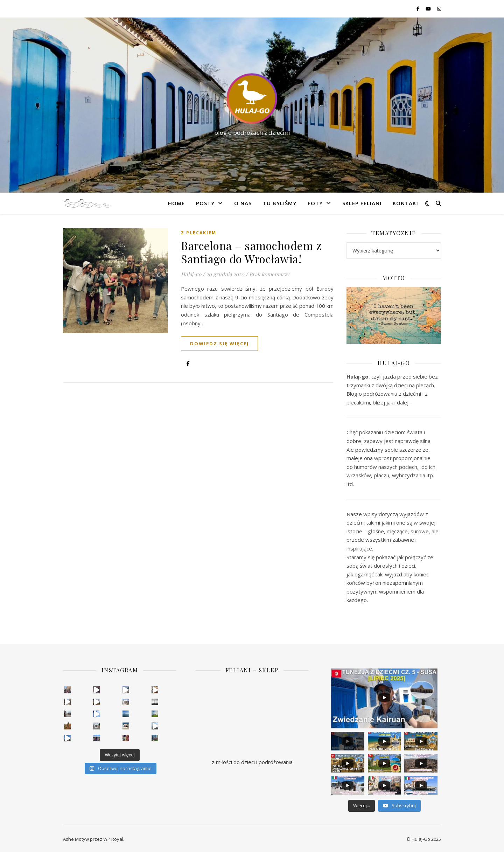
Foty (315, 203)
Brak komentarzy (269, 274)
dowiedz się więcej (219, 344)
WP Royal (113, 839)
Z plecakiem (199, 233)
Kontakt (406, 203)
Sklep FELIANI (362, 203)
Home (176, 203)
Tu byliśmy (280, 203)
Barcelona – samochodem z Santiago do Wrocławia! (251, 252)
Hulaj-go (191, 274)
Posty (205, 203)
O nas (243, 203)
